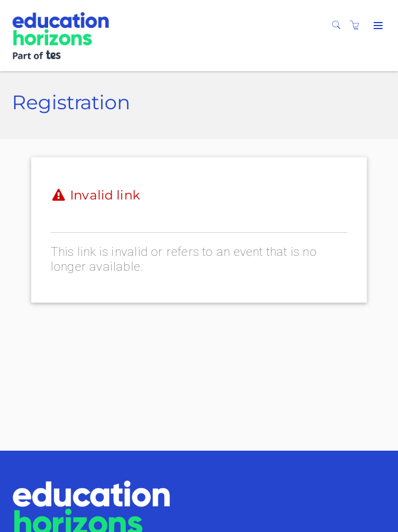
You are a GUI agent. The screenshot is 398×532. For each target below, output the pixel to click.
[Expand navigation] (377, 26)
